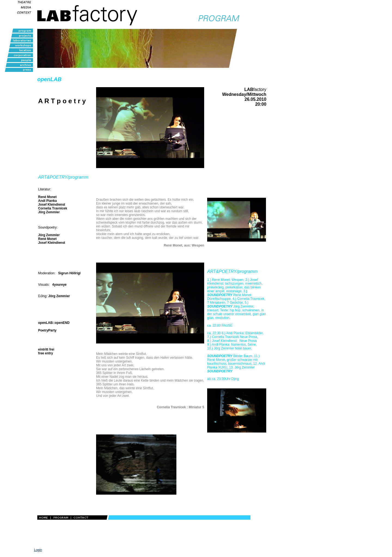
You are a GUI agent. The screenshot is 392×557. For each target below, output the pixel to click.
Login (38, 550)
